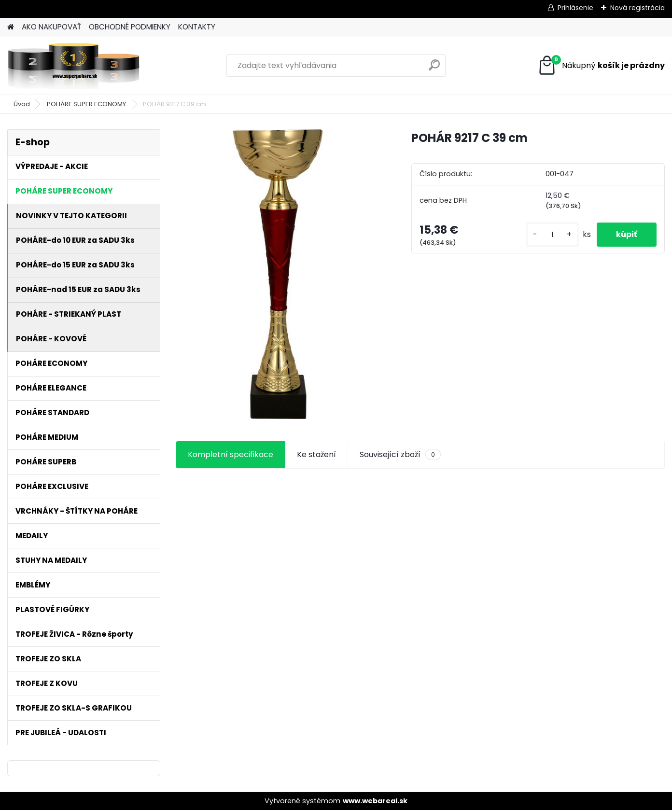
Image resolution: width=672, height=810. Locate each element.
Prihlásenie (575, 8)
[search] (434, 69)
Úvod (22, 104)
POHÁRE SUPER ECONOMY (87, 104)
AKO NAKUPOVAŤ (51, 27)
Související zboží (400, 455)
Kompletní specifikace (231, 454)
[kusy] (552, 235)
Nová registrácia (637, 8)
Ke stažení (316, 454)
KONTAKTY (197, 27)
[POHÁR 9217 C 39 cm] (278, 274)
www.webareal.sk (375, 801)
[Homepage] (11, 27)
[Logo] (74, 66)
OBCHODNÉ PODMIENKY (130, 27)
